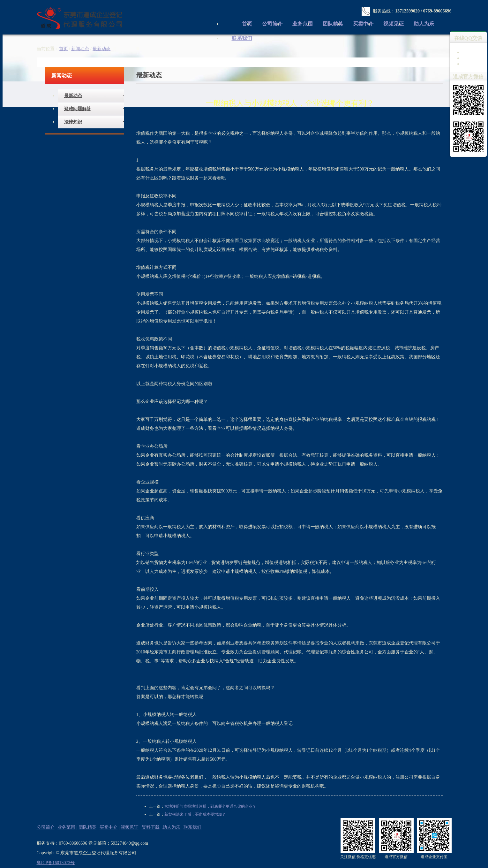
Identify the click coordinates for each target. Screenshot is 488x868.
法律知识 (73, 122)
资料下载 (151, 827)
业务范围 (303, 24)
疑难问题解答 (78, 109)
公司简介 (272, 24)
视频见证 (394, 24)
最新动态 (73, 96)
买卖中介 (363, 24)
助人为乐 (424, 24)
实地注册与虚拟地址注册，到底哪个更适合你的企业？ (210, 806)
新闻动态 (80, 49)
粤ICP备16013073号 (56, 863)
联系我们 (242, 38)
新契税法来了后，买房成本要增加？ (195, 814)
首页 (64, 49)
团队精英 (333, 24)
